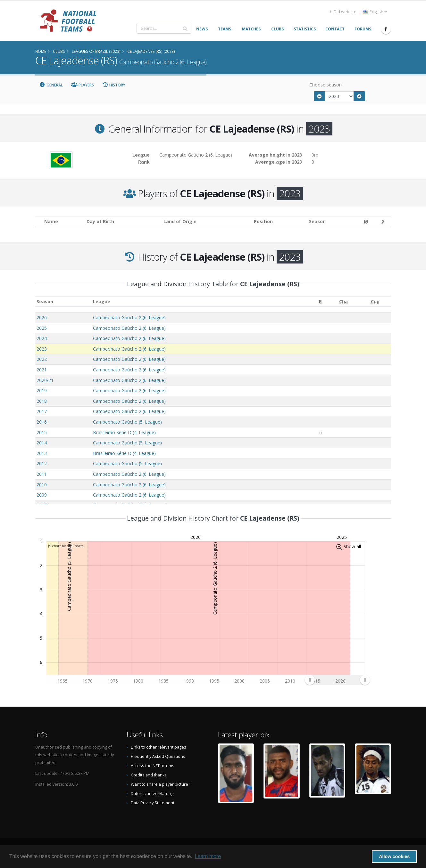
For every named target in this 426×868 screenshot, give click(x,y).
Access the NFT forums (153, 766)
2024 (42, 338)
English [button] (375, 12)
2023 (42, 349)
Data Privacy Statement (153, 803)
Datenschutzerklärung (152, 794)
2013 (42, 453)
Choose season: (326, 85)
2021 (42, 370)
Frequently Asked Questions (158, 756)
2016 (42, 422)
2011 (42, 474)
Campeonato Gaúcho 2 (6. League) (129, 317)
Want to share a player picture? (160, 784)
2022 (42, 359)
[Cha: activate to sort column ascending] (343, 301)
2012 (42, 463)
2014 (42, 443)
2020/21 (45, 380)
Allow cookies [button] (394, 856)
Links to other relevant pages (159, 747)
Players (83, 85)
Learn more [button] (208, 856)
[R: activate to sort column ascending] (320, 301)
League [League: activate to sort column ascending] (102, 301)
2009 (42, 495)
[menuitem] (337, 680)
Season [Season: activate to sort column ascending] (45, 301)
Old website (343, 12)
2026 (42, 317)
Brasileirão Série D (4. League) (124, 432)
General (51, 85)
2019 (42, 390)
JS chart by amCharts (66, 546)
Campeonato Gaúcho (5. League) (127, 422)
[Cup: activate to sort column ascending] (375, 301)
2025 (42, 328)
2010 (42, 485)
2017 (42, 411)
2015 (42, 432)
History (114, 85)
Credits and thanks (149, 775)
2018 (42, 401)
